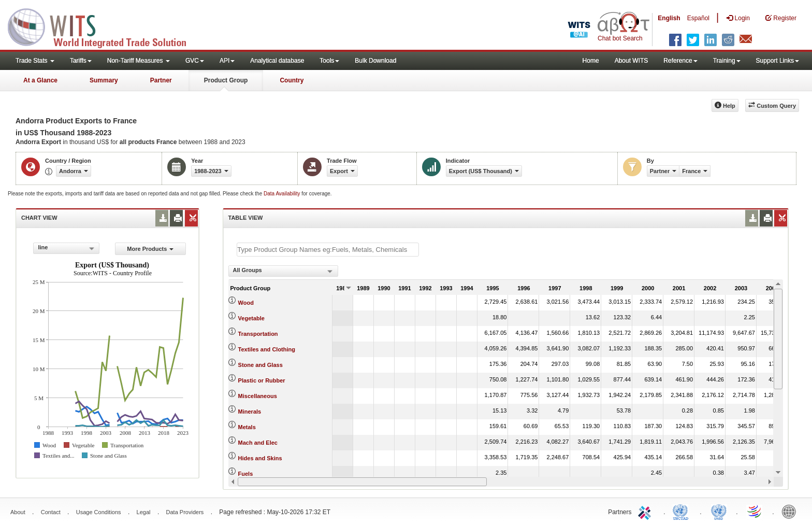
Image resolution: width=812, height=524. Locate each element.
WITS (104, 26)
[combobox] (66, 248)
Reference (680, 61)
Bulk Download (375, 61)
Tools (329, 61)
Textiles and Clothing (267, 349)
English (669, 18)
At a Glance (40, 80)
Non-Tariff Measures (139, 61)
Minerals (250, 412)
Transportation (258, 334)
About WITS (632, 61)
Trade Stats (35, 61)
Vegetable (251, 318)
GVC (195, 61)
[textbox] (328, 250)
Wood (246, 303)
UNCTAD (683, 511)
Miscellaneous (258, 396)
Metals (247, 427)
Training (727, 61)
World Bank (791, 511)
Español (698, 18)
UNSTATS (719, 511)
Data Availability (282, 194)
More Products (150, 249)
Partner (161, 80)
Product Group (226, 80)
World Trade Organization (755, 511)
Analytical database (277, 61)
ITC (646, 511)
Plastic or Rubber (262, 380)
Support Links (778, 61)
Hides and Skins (260, 458)
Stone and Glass (260, 365)
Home (591, 61)
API (227, 61)
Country (292, 80)
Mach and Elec (258, 443)
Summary (104, 80)
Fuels (246, 474)
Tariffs (81, 61)
